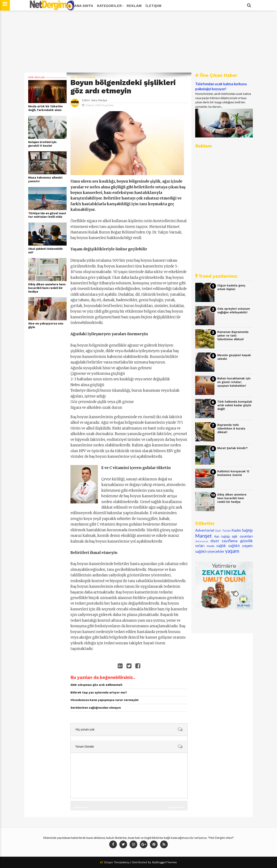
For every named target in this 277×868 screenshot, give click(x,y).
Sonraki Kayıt (176, 807)
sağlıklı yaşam (241, 546)
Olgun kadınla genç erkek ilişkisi (231, 287)
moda (210, 546)
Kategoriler (110, 6)
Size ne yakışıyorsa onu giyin (46, 325)
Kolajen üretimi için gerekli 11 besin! (42, 144)
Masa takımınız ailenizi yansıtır (45, 179)
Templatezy (122, 862)
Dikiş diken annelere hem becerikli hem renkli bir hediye (47, 288)
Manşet (204, 536)
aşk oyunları (242, 536)
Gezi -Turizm (223, 531)
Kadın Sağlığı (242, 530)
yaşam (232, 551)
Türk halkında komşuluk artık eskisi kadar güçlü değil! (235, 405)
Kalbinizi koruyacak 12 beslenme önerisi (233, 473)
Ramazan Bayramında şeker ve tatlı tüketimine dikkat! (233, 336)
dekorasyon (202, 541)
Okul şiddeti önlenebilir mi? (46, 251)
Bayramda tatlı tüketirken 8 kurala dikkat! (231, 428)
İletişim (153, 6)
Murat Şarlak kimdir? (232, 448)
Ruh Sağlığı (222, 536)
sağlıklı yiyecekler (210, 551)
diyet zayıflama (224, 541)
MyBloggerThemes (164, 862)
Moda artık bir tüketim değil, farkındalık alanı (45, 108)
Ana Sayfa (84, 6)
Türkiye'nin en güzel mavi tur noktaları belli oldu (47, 215)
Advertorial (205, 530)
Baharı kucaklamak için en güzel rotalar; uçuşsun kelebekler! (234, 382)
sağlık (91, 77)
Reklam (134, 6)
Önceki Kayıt (81, 807)
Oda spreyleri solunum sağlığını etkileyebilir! (234, 311)
